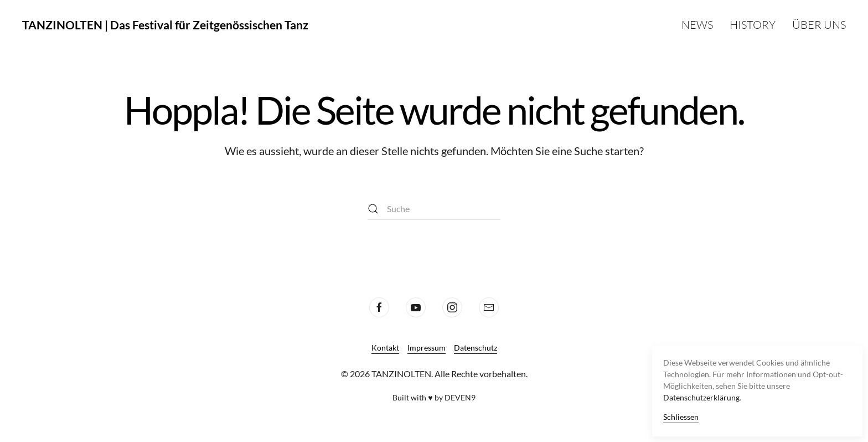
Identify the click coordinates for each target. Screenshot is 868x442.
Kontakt (385, 348)
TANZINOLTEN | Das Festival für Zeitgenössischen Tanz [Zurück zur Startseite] (165, 25)
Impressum (427, 348)
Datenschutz (476, 348)
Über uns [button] (819, 25)
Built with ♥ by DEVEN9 (434, 397)
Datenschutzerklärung (701, 397)
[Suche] (434, 209)
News (697, 25)
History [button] (753, 25)
